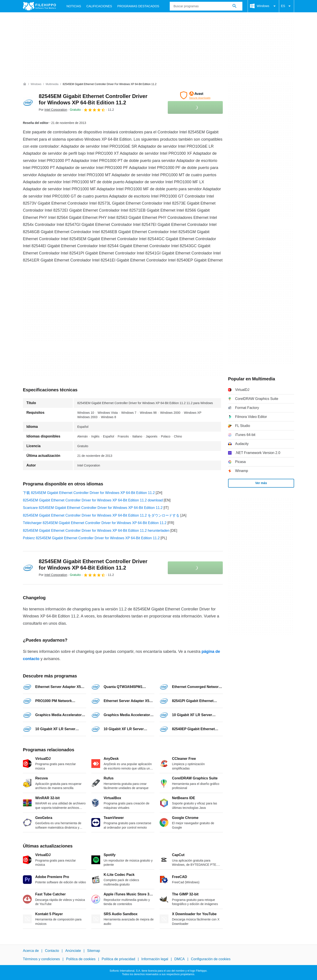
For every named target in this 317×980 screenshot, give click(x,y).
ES (287, 6)
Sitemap (94, 951)
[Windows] (36, 84)
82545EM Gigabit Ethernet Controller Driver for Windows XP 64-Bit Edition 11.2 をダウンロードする (101, 515)
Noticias (74, 6)
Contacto (52, 951)
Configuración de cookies (211, 959)
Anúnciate (73, 951)
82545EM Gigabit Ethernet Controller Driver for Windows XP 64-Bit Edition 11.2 (93, 99)
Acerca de (31, 951)
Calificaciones (99, 6)
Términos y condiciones (41, 959)
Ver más (261, 483)
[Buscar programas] (234, 6)
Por (53, 110)
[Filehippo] (39, 6)
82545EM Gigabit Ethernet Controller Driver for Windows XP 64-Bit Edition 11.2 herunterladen (96, 531)
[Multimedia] (52, 84)
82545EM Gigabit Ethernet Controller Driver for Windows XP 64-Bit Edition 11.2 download (93, 500)
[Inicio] (25, 84)
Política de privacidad (118, 959)
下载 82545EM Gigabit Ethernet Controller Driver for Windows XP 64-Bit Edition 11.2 (89, 493)
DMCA (180, 959)
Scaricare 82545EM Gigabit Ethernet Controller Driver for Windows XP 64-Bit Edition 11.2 (93, 508)
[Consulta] (206, 6)
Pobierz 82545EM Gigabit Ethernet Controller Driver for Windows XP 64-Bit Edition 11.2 (91, 538)
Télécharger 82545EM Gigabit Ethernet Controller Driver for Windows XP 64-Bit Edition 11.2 (95, 523)
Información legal (155, 959)
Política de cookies (81, 959)
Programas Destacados (138, 6)
